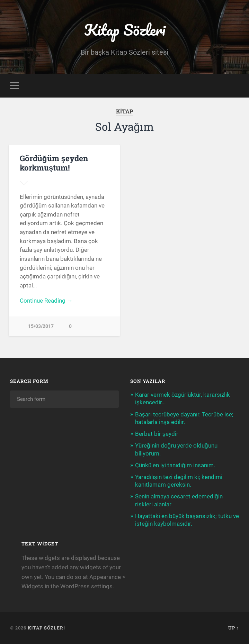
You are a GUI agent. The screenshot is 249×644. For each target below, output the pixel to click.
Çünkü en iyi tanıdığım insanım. (175, 465)
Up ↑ (234, 628)
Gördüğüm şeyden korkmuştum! (54, 163)
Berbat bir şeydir (157, 434)
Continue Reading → (46, 301)
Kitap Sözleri (125, 30)
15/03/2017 (41, 326)
